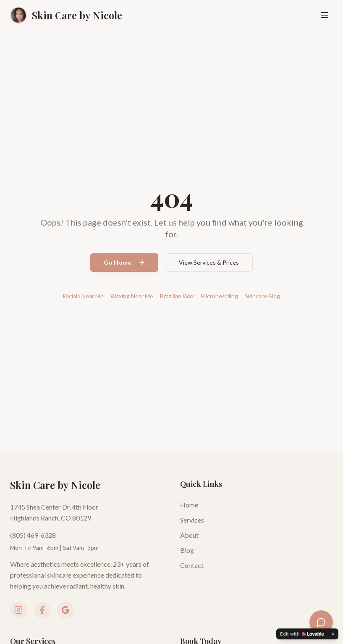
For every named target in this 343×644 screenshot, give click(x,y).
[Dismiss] (333, 634)
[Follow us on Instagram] (18, 610)
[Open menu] (325, 15)
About (189, 535)
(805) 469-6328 (33, 535)
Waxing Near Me (132, 296)
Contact (192, 565)
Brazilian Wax (177, 296)
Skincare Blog (262, 296)
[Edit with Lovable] (302, 634)
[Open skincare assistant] (321, 622)
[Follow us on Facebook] (42, 610)
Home (189, 505)
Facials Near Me (83, 296)
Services (192, 520)
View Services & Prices (209, 262)
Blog (187, 550)
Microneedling (219, 296)
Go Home (124, 262)
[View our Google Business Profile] (65, 610)
